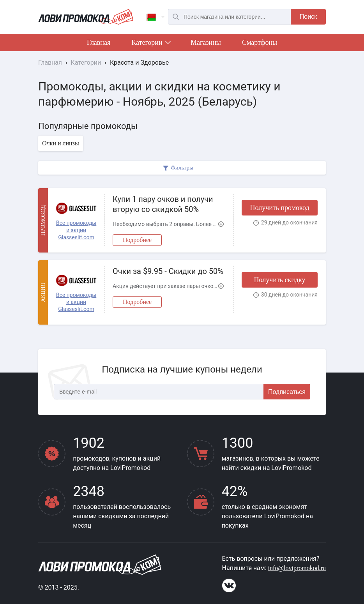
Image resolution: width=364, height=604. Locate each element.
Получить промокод (279, 208)
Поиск (308, 17)
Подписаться (287, 392)
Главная (99, 42)
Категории (150, 44)
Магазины (206, 42)
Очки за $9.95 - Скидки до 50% (168, 271)
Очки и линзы (61, 143)
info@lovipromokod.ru (297, 568)
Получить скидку (279, 280)
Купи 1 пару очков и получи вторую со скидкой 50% (163, 204)
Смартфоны (260, 42)
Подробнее (137, 240)
